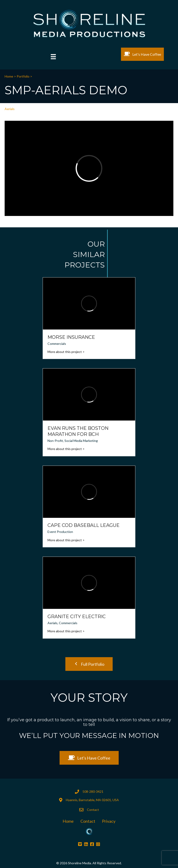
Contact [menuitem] (88, 821)
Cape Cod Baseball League (84, 525)
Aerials (10, 109)
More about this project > (66, 352)
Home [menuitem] (68, 821)
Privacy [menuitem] (109, 821)
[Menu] (53, 57)
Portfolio (23, 76)
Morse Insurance (71, 337)
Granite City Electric (77, 617)
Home (9, 76)
